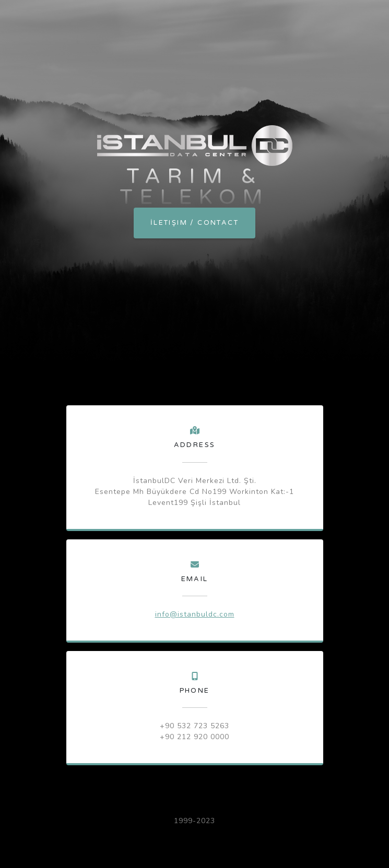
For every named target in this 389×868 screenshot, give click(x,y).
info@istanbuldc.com (195, 614)
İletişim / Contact (195, 223)
